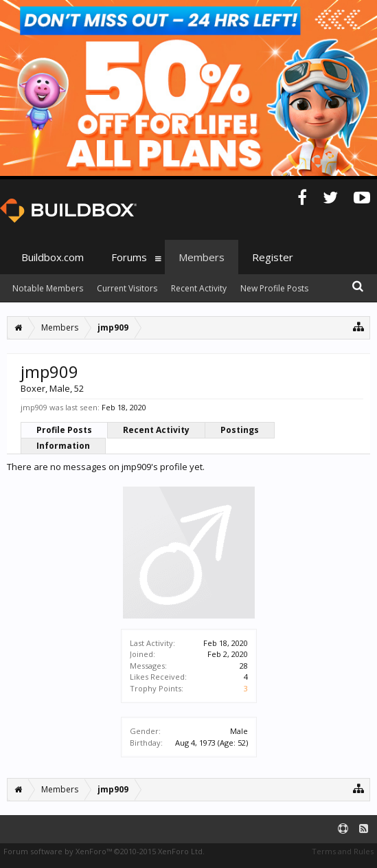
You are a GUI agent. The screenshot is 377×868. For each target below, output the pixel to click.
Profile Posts (64, 430)
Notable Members (48, 288)
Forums (129, 257)
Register (273, 257)
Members (202, 257)
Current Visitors (127, 288)
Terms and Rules (343, 851)
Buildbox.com (53, 257)
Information (63, 446)
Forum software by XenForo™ (104, 851)
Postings (240, 430)
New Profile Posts (274, 288)
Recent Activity (156, 430)
